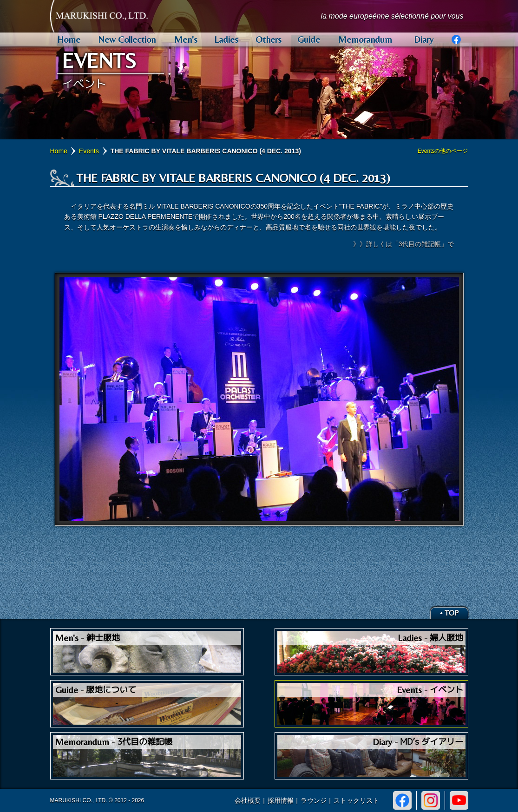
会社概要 (248, 800)
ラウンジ (314, 800)
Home (59, 151)
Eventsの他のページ (443, 151)
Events (89, 151)
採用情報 (281, 800)
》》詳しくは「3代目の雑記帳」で (404, 244)
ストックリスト (356, 800)
